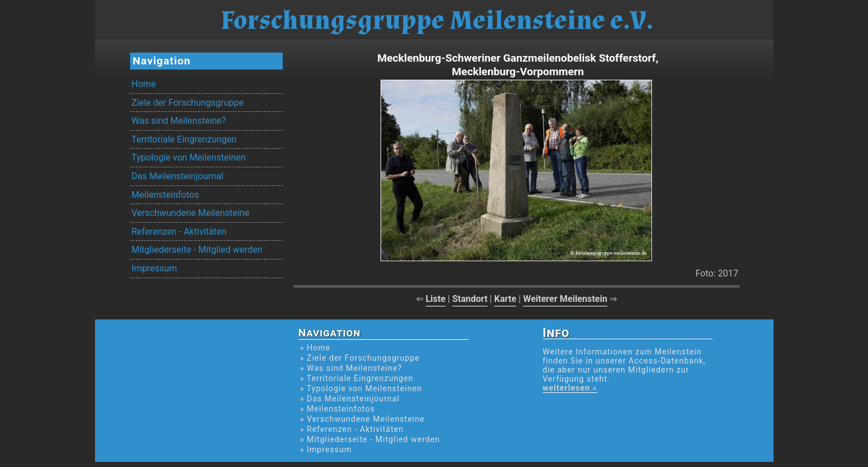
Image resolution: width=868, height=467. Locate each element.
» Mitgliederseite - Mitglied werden (370, 439)
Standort (470, 299)
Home (144, 84)
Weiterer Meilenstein (565, 299)
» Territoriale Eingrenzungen (357, 378)
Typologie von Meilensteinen (189, 157)
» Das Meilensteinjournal (350, 399)
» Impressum (326, 449)
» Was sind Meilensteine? (351, 368)
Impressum (155, 268)
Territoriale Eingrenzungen (184, 139)
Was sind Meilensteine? (179, 121)
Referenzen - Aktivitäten (179, 232)
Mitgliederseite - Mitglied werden (197, 250)
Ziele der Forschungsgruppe (188, 103)
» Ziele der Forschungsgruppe (360, 358)
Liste (436, 299)
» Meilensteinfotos (338, 409)
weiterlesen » (570, 388)
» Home (316, 348)
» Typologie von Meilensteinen (361, 388)
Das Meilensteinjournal (178, 176)
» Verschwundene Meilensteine (362, 419)
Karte (505, 299)
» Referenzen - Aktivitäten (352, 429)
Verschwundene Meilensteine (191, 213)
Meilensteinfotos (165, 195)
